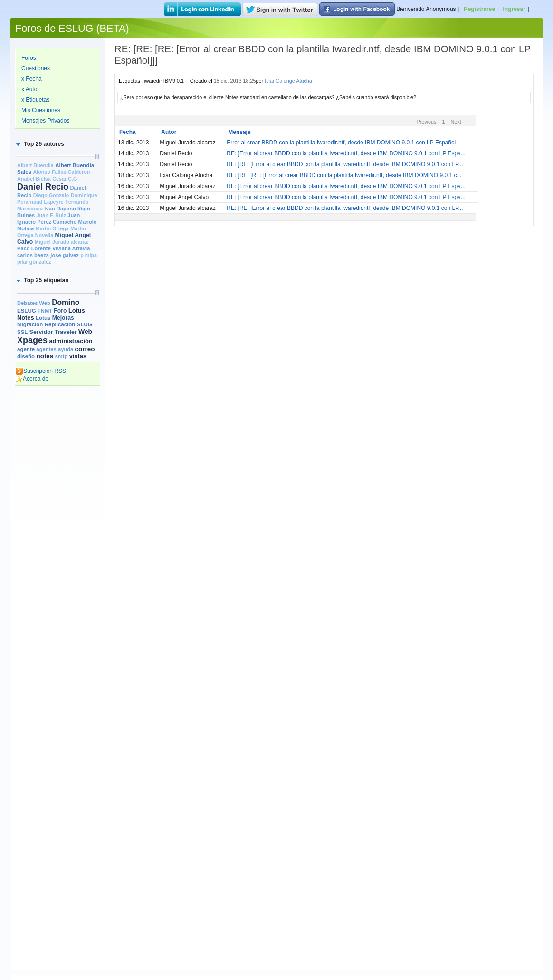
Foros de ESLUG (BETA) (72, 28)
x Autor (30, 89)
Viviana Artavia (71, 248)
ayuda (66, 349)
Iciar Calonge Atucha (288, 81)
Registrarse (479, 9)
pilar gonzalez (34, 262)
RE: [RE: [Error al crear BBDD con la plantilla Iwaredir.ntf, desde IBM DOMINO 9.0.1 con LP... (345, 164)
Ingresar (514, 9)
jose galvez (65, 255)
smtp (62, 356)
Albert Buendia (35, 165)
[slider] (97, 157)
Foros (29, 58)
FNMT (45, 311)
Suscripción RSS (41, 371)
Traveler (66, 332)
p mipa (89, 255)
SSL (22, 332)
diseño (26, 356)
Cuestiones (36, 68)
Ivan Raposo (60, 209)
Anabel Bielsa (34, 179)
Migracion (30, 324)
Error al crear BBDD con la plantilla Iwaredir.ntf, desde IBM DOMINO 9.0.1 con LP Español (341, 143)
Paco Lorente (34, 248)
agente (26, 349)
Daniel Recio (43, 187)
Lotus (43, 318)
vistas (78, 356)
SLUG (85, 324)
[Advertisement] (57, 535)
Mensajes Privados (45, 121)
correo (85, 349)
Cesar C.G (65, 179)
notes (45, 356)
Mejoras (63, 318)
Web (85, 332)
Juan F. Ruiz (51, 215)
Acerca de (32, 379)
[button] (39, 144)
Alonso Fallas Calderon (61, 172)
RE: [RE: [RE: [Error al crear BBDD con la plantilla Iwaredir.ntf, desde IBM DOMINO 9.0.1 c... (344, 175)
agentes (46, 349)
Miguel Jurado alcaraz (62, 242)
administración (71, 341)
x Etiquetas (35, 100)
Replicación (60, 324)
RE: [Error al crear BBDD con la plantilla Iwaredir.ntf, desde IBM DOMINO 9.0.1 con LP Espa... (346, 153)
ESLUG (27, 311)
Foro (60, 311)
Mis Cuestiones (41, 110)
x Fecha (32, 79)
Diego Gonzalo (51, 195)
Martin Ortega (52, 228)
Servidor (41, 332)
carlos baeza (33, 255)
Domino (66, 302)
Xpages (32, 340)
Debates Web (34, 303)
